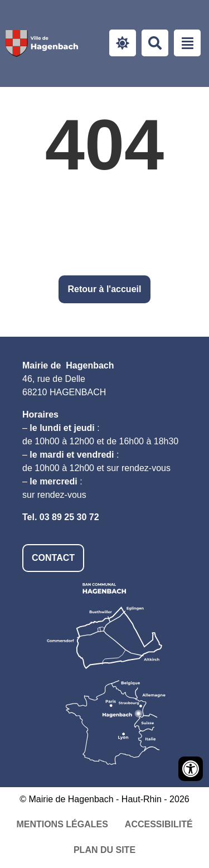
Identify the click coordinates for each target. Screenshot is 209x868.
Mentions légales (62, 824)
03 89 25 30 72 (69, 517)
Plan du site (104, 850)
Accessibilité (159, 824)
